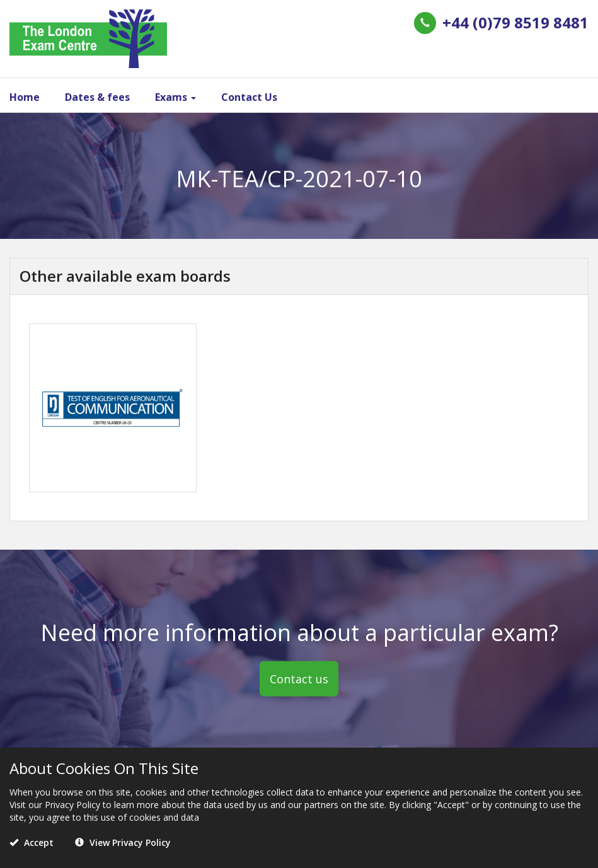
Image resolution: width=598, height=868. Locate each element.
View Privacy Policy (123, 842)
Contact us (299, 678)
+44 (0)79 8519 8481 (515, 22)
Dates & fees (97, 97)
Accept (32, 842)
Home (25, 97)
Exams (175, 97)
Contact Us (249, 97)
